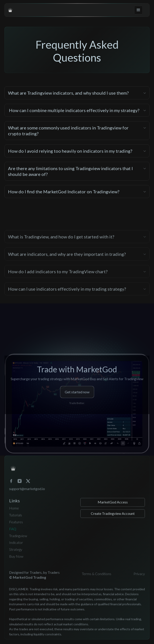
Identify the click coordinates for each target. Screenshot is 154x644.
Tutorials (16, 521)
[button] (138, 10)
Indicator (16, 549)
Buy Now (16, 562)
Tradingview (18, 542)
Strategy (16, 555)
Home (14, 514)
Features (16, 528)
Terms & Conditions (97, 580)
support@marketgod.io (27, 495)
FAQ (13, 535)
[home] (10, 10)
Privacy (139, 580)
